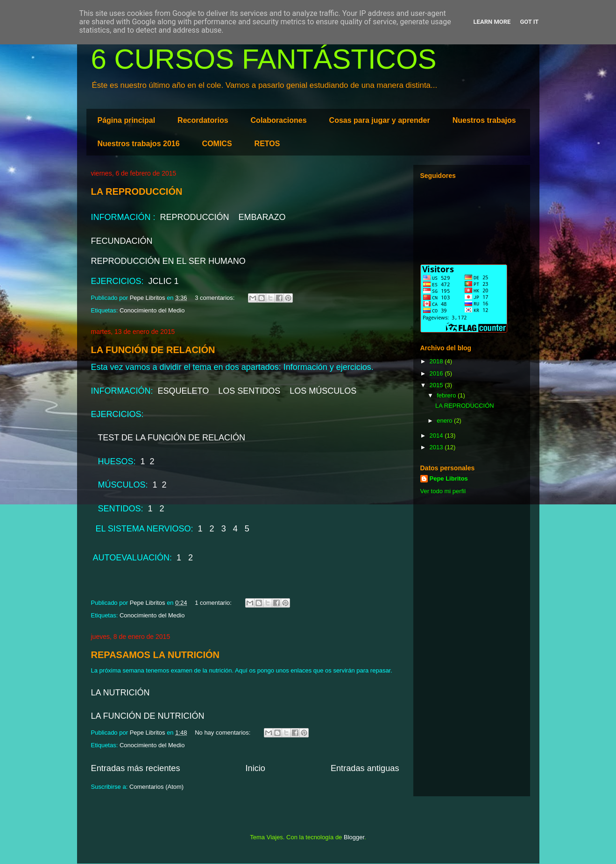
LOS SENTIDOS (249, 391)
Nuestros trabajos (484, 120)
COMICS (217, 144)
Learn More (492, 22)
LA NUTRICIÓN (120, 693)
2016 (437, 373)
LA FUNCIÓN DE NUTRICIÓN (148, 716)
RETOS (267, 144)
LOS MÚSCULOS (322, 391)
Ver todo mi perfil (443, 491)
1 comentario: (214, 603)
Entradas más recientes (136, 768)
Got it (529, 22)
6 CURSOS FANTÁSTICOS (264, 59)
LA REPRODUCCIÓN (137, 191)
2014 (437, 436)
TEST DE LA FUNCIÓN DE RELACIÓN (170, 438)
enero (445, 421)
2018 (437, 361)
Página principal (127, 120)
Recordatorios (203, 120)
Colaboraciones (279, 120)
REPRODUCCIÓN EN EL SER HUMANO (168, 261)
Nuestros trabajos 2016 (139, 144)
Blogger (354, 837)
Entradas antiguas (365, 768)
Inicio (255, 768)
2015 (437, 385)
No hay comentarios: (223, 733)
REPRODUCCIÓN (195, 217)
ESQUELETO (182, 391)
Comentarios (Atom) (156, 787)
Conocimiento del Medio (152, 310)
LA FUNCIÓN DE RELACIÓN (153, 350)
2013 (437, 447)
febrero (447, 395)
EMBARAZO (262, 217)
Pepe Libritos (449, 478)
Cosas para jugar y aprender (380, 120)
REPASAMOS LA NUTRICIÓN (156, 655)
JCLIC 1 (163, 281)
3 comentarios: (216, 298)
